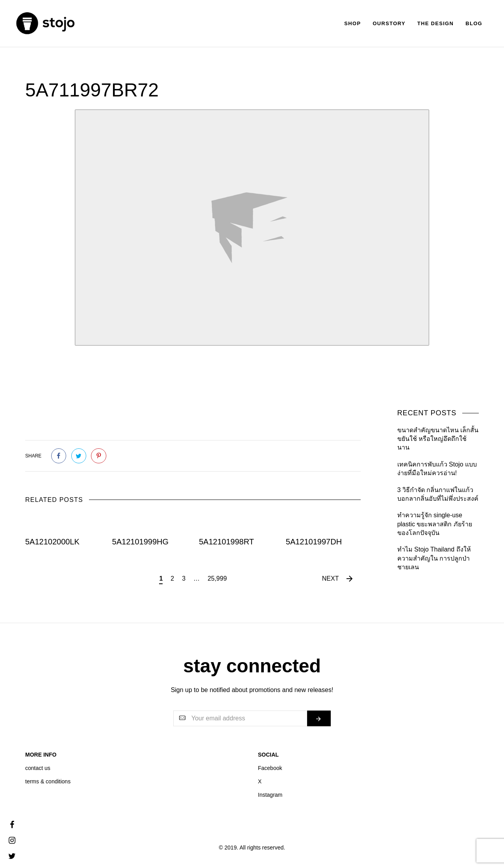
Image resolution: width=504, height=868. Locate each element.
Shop (352, 23)
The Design (435, 23)
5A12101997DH (314, 542)
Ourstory (389, 23)
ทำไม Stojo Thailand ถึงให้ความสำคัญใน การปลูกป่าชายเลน (434, 558)
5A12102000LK (52, 542)
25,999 (217, 578)
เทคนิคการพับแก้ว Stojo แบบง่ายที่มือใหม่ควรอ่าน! (437, 469)
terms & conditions (48, 781)
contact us (38, 768)
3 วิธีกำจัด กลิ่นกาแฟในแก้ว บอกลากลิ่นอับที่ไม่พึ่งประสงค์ (438, 494)
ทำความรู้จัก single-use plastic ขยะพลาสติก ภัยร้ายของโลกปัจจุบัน (435, 524)
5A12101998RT (226, 542)
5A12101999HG (140, 542)
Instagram (270, 795)
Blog (474, 23)
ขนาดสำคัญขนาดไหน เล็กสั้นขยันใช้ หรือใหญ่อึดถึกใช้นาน (438, 439)
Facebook (270, 768)
